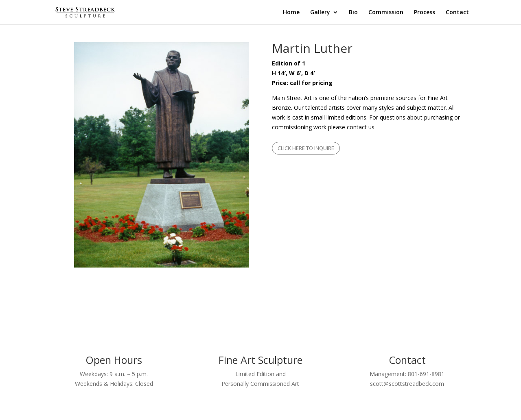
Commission (386, 13)
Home (291, 13)
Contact (457, 13)
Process (425, 13)
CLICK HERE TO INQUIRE (306, 148)
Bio (353, 13)
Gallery (320, 13)
